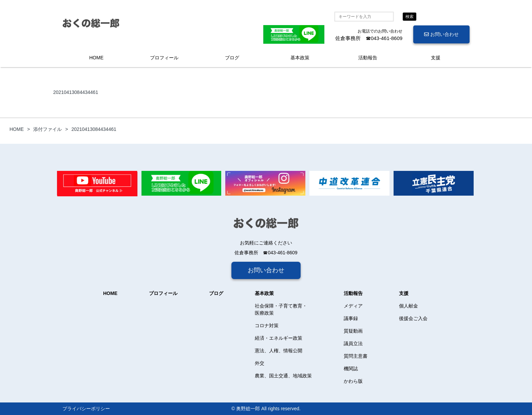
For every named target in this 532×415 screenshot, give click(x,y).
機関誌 (351, 369)
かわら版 (353, 381)
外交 (260, 363)
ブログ (232, 58)
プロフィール (164, 58)
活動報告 (368, 58)
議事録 (351, 318)
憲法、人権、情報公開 (279, 351)
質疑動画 (353, 331)
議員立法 (353, 343)
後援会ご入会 (413, 318)
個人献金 (408, 306)
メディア (353, 306)
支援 (436, 58)
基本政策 (300, 58)
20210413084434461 (76, 92)
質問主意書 (356, 356)
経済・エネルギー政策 (279, 338)
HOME (96, 58)
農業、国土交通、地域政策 (283, 376)
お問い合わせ (441, 34)
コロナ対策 (267, 325)
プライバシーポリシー (86, 409)
